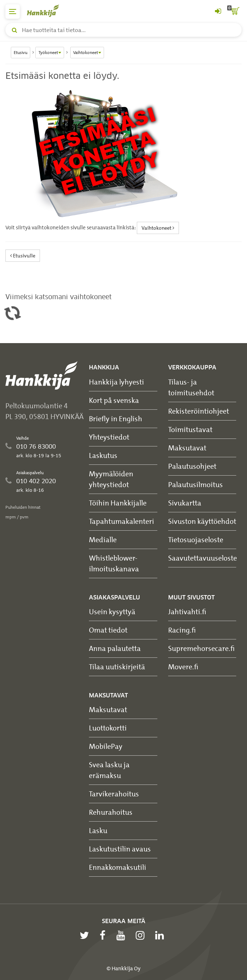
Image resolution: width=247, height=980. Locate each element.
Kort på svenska (114, 400)
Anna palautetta (115, 648)
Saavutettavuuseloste (203, 558)
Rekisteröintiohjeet (199, 411)
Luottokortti (108, 728)
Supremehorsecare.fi (201, 648)
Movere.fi (183, 667)
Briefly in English (116, 419)
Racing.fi (182, 630)
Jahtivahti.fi (187, 612)
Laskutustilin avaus (120, 849)
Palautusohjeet (192, 466)
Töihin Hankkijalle (118, 503)
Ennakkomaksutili (118, 867)
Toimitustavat (190, 429)
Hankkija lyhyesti (116, 382)
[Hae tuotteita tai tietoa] (123, 30)
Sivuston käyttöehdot (202, 521)
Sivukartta (185, 503)
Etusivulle (23, 255)
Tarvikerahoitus (114, 794)
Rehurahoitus (111, 812)
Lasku (98, 830)
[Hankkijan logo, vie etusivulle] (47, 11)
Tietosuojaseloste (196, 540)
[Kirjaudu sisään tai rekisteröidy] (218, 12)
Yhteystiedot (109, 437)
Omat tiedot (108, 630)
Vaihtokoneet (158, 228)
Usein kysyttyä (112, 612)
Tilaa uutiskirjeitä (117, 667)
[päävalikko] (13, 12)
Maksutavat (187, 448)
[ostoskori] (234, 12)
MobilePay (106, 746)
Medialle (103, 540)
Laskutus (103, 455)
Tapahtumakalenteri (122, 521)
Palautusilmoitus (196, 484)
